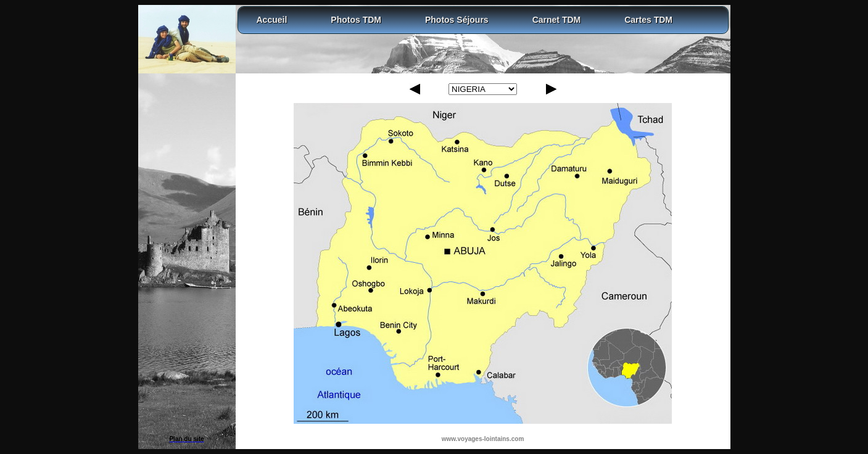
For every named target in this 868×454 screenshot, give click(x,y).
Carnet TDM (557, 20)
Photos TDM (356, 20)
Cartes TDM (648, 20)
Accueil (272, 20)
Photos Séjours (457, 20)
